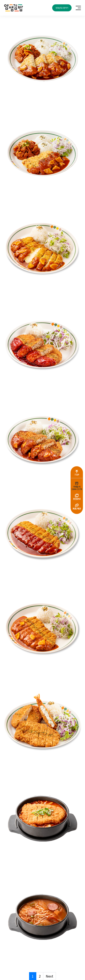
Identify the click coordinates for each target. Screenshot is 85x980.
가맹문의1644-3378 (77, 488)
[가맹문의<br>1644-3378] (77, 483)
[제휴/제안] (77, 505)
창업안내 (77, 499)
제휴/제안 (77, 508)
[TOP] (77, 471)
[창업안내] (77, 496)
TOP (77, 475)
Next (50, 976)
